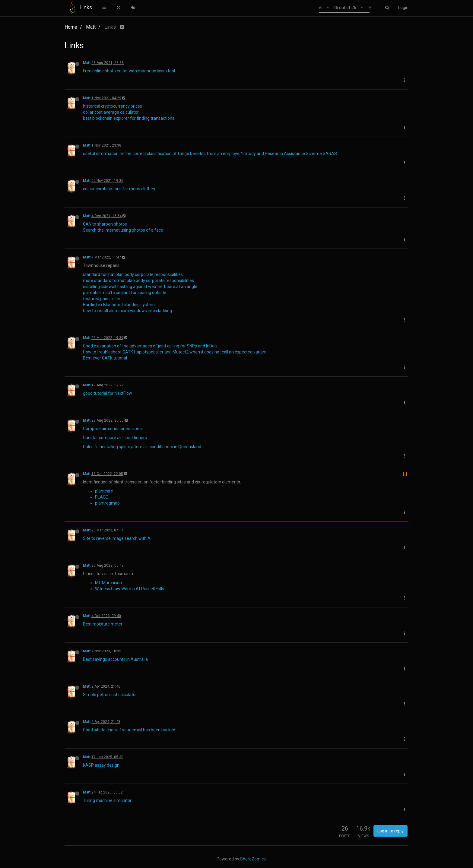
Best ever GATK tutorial (105, 358)
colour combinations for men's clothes (119, 189)
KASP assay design (101, 765)
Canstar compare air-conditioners (115, 438)
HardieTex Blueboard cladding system (119, 305)
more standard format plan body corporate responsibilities (138, 280)
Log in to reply (390, 831)
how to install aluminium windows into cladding (127, 311)
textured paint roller (102, 299)
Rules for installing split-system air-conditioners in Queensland (142, 447)
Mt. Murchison (108, 583)
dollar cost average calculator (111, 112)
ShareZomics (253, 859)
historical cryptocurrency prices (113, 106)
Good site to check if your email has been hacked (129, 730)
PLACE (102, 497)
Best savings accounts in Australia (115, 659)
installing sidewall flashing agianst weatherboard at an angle (140, 287)
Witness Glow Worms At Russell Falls (130, 589)
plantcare (104, 491)
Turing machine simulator (107, 800)
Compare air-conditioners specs (113, 429)
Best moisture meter (103, 624)
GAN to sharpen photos (105, 224)
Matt (87, 63)
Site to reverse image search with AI (117, 538)
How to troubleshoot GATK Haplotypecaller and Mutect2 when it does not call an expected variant (175, 352)
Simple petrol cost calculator (110, 695)
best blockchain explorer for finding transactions (129, 118)
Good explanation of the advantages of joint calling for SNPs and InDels (150, 346)
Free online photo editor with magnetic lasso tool (129, 71)
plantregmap (107, 503)
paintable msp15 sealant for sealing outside (125, 293)
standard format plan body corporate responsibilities (133, 274)
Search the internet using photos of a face (123, 230)
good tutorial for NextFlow (108, 393)
